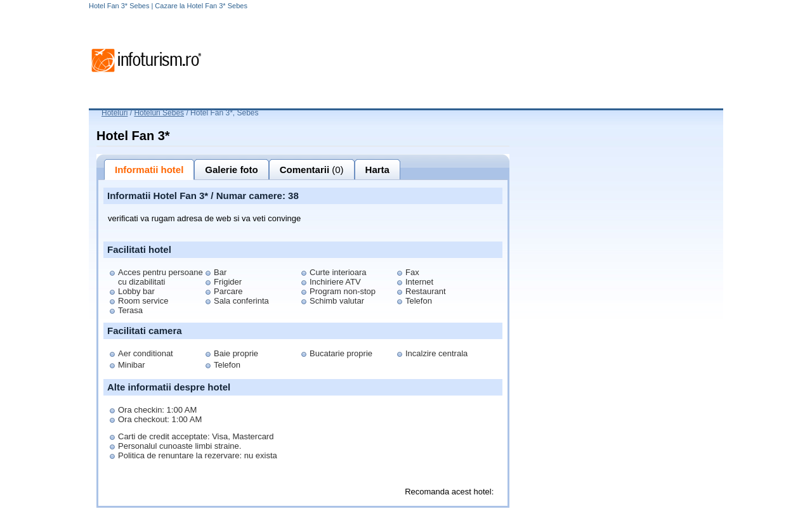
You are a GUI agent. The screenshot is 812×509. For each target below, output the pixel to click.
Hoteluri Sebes (159, 113)
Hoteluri (115, 113)
